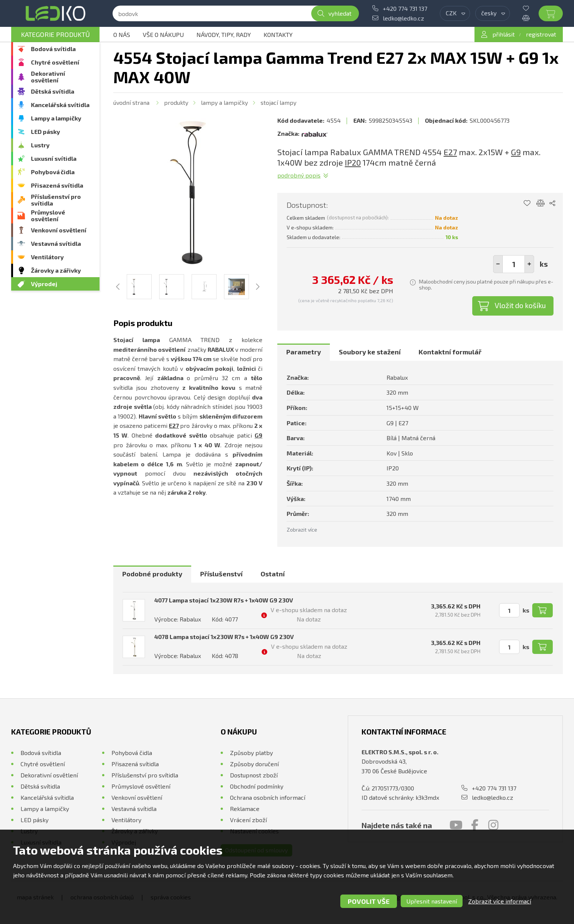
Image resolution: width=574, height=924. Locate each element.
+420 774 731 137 (405, 8)
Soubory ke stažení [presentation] (370, 352)
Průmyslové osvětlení (48, 215)
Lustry (40, 145)
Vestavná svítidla (56, 243)
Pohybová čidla (53, 172)
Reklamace (245, 809)
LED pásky (45, 131)
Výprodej (44, 284)
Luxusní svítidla (54, 158)
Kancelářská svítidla (60, 105)
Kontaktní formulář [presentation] (450, 352)
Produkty (176, 102)
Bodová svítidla (53, 49)
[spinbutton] (514, 264)
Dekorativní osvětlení (48, 77)
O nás (122, 35)
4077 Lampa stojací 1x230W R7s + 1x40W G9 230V (224, 600)
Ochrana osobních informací (268, 797)
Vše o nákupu (163, 35)
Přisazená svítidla (57, 185)
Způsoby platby (251, 753)
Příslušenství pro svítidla (56, 200)
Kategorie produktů (55, 34)
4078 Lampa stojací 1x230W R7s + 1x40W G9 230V (224, 637)
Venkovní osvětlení (59, 230)
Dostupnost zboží (254, 775)
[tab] (304, 352)
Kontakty (278, 35)
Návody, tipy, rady (224, 35)
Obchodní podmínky (257, 786)
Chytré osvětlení (55, 62)
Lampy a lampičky (56, 118)
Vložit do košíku (520, 305)
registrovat (541, 34)
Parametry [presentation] (304, 352)
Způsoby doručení (254, 764)
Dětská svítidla (53, 91)
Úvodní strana (131, 102)
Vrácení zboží (248, 820)
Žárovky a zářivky (56, 270)
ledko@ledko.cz (403, 18)
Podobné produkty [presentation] (152, 574)
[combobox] (455, 13)
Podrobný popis (299, 175)
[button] (529, 264)
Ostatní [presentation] (273, 574)
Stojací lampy (278, 102)
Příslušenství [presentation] (221, 574)
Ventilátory (47, 257)
